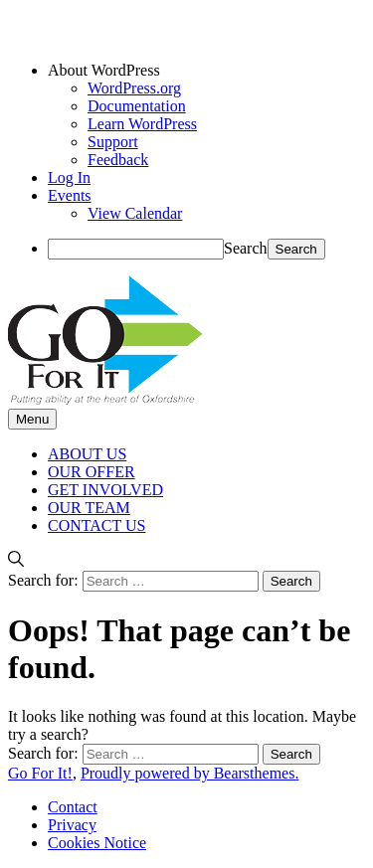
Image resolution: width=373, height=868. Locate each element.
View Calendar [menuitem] (135, 213)
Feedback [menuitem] (118, 160)
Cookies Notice (97, 843)
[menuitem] (206, 71)
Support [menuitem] (113, 142)
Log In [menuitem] (69, 177)
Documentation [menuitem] (137, 106)
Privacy (72, 825)
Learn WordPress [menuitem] (142, 124)
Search (246, 248)
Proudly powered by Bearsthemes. (190, 773)
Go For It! (40, 773)
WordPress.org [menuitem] (134, 88)
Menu (32, 419)
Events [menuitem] (70, 195)
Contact (73, 807)
